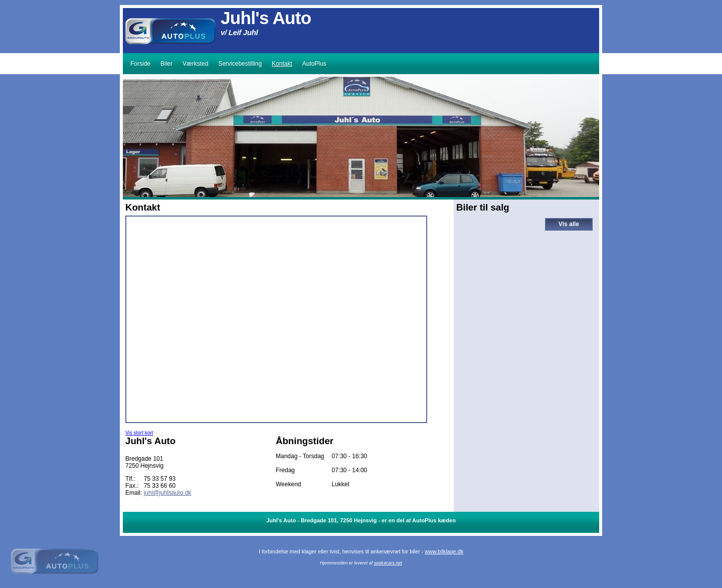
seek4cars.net (388, 563)
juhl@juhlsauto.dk (168, 493)
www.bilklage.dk (444, 551)
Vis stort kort (139, 433)
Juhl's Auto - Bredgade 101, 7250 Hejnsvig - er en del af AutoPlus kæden (361, 520)
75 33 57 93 (160, 479)
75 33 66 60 (160, 486)
